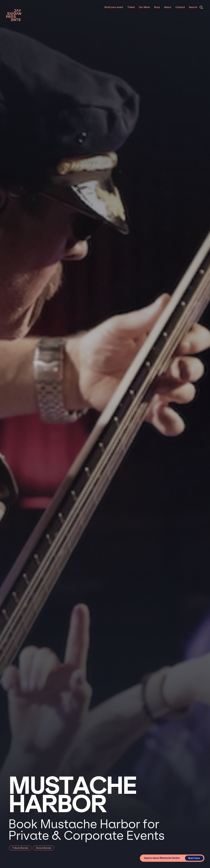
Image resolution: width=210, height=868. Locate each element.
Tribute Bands (20, 848)
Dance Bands (43, 848)
